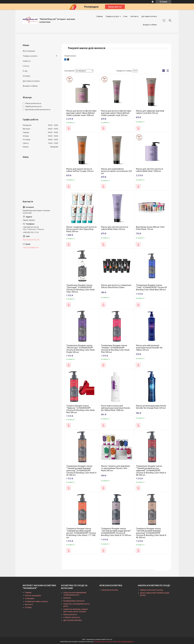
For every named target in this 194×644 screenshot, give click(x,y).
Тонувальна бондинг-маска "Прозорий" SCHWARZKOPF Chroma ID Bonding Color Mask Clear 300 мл (80, 288)
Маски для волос (70, 614)
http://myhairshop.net (31, 240)
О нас (125, 16)
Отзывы (26, 76)
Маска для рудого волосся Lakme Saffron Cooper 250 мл (80, 170)
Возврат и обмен (150, 25)
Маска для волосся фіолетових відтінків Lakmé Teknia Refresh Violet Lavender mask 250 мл (116, 113)
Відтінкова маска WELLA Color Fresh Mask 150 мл (150, 228)
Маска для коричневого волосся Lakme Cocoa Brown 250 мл (116, 171)
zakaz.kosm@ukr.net (31, 248)
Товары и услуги (112, 16)
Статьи (26, 66)
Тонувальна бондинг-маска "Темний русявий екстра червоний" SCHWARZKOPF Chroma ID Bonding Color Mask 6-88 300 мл (151, 470)
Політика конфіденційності (124, 642)
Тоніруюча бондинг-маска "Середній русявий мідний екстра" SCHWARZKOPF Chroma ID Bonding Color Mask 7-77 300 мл (81, 533)
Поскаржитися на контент (103, 642)
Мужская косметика (110, 590)
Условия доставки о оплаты (36, 601)
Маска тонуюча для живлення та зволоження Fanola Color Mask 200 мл (115, 468)
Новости (27, 61)
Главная (100, 16)
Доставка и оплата (149, 16)
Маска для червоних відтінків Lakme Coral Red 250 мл (150, 112)
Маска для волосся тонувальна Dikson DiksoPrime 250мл (116, 286)
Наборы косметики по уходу (152, 590)
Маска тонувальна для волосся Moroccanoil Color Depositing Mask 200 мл (81, 229)
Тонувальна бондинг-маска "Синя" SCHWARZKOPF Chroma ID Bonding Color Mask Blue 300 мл (151, 287)
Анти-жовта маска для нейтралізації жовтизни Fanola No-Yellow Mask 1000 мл (115, 408)
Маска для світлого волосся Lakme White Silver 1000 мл (150, 170)
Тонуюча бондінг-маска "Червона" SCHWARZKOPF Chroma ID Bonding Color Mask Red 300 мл (80, 409)
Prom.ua (109, 639)
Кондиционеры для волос (74, 601)
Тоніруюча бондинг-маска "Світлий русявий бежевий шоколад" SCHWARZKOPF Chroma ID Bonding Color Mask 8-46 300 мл (151, 533)
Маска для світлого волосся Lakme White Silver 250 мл (115, 228)
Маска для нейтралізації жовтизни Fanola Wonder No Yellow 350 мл (149, 348)
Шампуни (67, 598)
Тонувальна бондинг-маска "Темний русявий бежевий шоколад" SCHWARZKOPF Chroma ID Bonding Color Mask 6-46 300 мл (82, 470)
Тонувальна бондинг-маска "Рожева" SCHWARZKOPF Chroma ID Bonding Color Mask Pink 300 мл (115, 349)
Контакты (134, 16)
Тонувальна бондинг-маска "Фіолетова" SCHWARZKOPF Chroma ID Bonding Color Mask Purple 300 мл (80, 349)
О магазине (30, 598)
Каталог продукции (33, 595)
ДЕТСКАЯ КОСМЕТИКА (73, 620)
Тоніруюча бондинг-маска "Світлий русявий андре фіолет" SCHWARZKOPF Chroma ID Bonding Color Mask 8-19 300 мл (116, 532)
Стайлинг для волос (72, 617)
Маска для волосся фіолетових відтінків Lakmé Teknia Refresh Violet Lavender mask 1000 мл (81, 113)
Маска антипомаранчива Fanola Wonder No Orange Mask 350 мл (151, 407)
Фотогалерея (29, 51)
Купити (68, 128)
